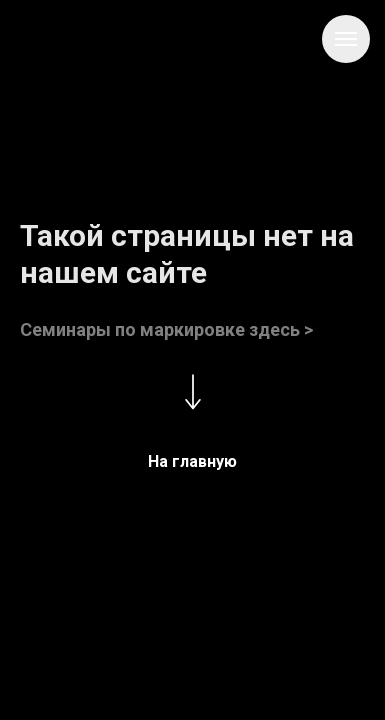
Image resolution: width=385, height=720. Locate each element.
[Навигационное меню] (346, 39)
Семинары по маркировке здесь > (166, 329)
